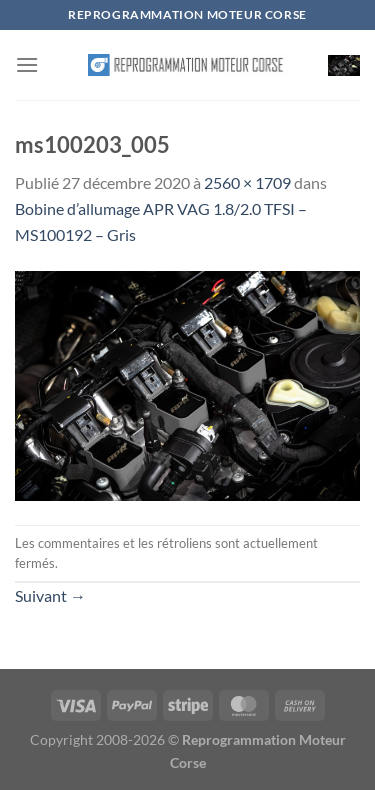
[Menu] (27, 64)
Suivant (50, 595)
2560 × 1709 (247, 182)
